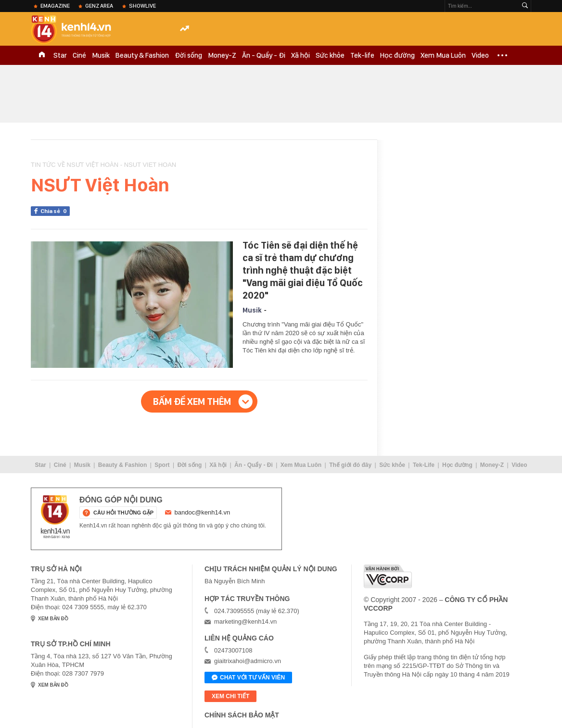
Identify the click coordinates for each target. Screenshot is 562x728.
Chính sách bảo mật (242, 715)
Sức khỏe (330, 55)
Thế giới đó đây (350, 465)
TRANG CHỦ (42, 55)
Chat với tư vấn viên (248, 678)
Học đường (397, 55)
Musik (101, 55)
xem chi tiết (230, 696)
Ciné (79, 55)
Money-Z (222, 55)
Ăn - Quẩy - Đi (264, 55)
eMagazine (55, 6)
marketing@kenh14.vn (245, 621)
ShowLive (142, 6)
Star (60, 55)
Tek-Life (424, 465)
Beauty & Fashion (142, 55)
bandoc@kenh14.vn (203, 512)
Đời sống (188, 55)
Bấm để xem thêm (192, 402)
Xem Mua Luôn (443, 55)
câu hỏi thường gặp (123, 513)
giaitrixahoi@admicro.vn (248, 661)
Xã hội (300, 55)
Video (480, 55)
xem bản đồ (53, 619)
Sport (162, 465)
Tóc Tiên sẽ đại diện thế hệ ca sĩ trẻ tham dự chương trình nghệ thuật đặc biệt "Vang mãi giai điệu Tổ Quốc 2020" (303, 270)
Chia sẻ (55, 211)
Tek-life (362, 55)
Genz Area (99, 6)
